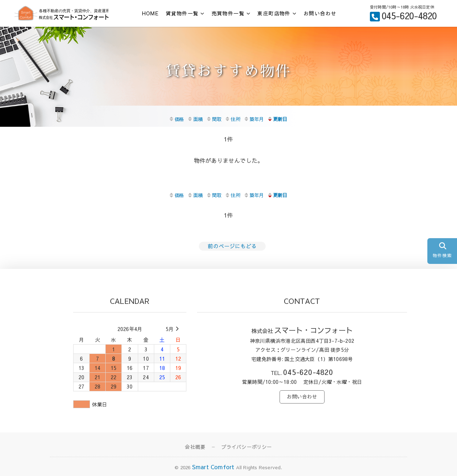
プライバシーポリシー (247, 446)
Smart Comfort (213, 466)
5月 (173, 328)
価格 (174, 119)
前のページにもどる (231, 245)
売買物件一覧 (228, 13)
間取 (213, 119)
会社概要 (195, 446)
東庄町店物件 (274, 13)
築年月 (255, 119)
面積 (193, 119)
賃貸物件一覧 (182, 13)
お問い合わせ (320, 13)
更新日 (280, 119)
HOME (150, 13)
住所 (232, 119)
